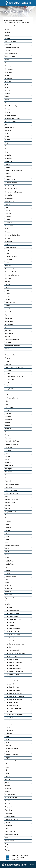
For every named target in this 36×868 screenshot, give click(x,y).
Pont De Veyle (9, 564)
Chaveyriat (8, 195)
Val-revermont (10, 795)
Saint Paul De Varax (12, 705)
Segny (7, 736)
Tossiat (7, 782)
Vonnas (7, 850)
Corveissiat (8, 241)
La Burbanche (10, 373)
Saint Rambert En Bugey (13, 709)
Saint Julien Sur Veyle (12, 675)
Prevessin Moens (10, 576)
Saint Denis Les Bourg (12, 635)
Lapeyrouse (9, 389)
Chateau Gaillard (11, 183)
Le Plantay (8, 395)
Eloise (7, 290)
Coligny (7, 210)
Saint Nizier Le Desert (12, 702)
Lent (6, 404)
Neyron (7, 506)
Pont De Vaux (9, 561)
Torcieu (7, 779)
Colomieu (8, 217)
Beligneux (8, 72)
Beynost (7, 94)
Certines (7, 149)
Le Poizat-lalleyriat (11, 398)
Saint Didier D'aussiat (12, 638)
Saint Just (8, 678)
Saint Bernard (9, 626)
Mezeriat (8, 450)
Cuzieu (7, 263)
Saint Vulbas (9, 718)
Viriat (6, 838)
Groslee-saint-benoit (12, 340)
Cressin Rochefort (11, 247)
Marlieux (8, 429)
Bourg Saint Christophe (13, 118)
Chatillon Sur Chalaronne (13, 189)
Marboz (7, 426)
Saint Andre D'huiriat (12, 610)
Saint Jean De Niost (11, 659)
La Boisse (8, 370)
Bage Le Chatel (10, 57)
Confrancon (9, 229)
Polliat (7, 549)
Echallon (8, 284)
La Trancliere (9, 380)
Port (6, 567)
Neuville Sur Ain (10, 503)
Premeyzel (8, 573)
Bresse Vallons (10, 127)
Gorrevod (8, 330)
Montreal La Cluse (11, 490)
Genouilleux (9, 321)
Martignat (8, 435)
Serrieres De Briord (11, 749)
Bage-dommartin (11, 54)
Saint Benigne (9, 622)
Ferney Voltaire (10, 303)
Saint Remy (9, 712)
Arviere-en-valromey (12, 47)
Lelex (7, 401)
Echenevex (8, 287)
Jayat (7, 361)
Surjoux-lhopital (10, 761)
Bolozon (7, 112)
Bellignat (8, 81)
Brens (7, 124)
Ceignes (7, 143)
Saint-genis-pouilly (11, 656)
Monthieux (8, 478)
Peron (7, 524)
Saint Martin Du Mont (12, 687)
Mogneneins (9, 466)
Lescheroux (9, 410)
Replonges (8, 589)
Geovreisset (9, 324)
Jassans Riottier (10, 355)
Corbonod (8, 232)
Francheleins (9, 312)
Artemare (8, 44)
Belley (7, 75)
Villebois (7, 822)
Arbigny (7, 38)
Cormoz (7, 238)
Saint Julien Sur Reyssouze (14, 672)
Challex (7, 167)
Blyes (6, 103)
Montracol (8, 487)
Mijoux (7, 453)
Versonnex (8, 813)
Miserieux (8, 463)
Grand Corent (9, 333)
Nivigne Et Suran (10, 512)
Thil (6, 770)
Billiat (7, 97)
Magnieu (8, 416)
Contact (32, 865)
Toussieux (8, 785)
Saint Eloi (8, 647)
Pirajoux (7, 539)
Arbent (7, 35)
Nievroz (7, 509)
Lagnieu (8, 383)
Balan (7, 60)
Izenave (7, 349)
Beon (6, 87)
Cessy (7, 152)
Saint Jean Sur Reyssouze (14, 669)
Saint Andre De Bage (12, 613)
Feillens (7, 300)
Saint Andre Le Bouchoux (13, 619)
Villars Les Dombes (11, 819)
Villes (6, 828)
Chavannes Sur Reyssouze (14, 192)
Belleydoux (9, 78)
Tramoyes (8, 788)
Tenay (7, 767)
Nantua (7, 496)
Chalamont (8, 161)
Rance (7, 582)
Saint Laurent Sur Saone (13, 681)
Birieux (7, 100)
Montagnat (8, 469)
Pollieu (7, 552)
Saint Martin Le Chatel (12, 690)
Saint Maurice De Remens (13, 699)
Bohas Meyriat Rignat (12, 106)
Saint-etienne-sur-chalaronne (15, 653)
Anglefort (8, 32)
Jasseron (8, 358)
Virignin (7, 844)
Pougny (7, 570)
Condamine (9, 223)
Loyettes (8, 413)
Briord (7, 137)
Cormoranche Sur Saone (13, 235)
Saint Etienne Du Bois (12, 650)
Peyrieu (7, 536)
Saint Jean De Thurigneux (14, 662)
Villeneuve (8, 825)
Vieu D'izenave (10, 816)
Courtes (7, 244)
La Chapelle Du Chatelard (14, 376)
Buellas (7, 140)
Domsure (8, 278)
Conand (7, 220)
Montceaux (9, 472)
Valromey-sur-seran (11, 798)
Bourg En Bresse (10, 115)
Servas (7, 752)
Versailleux (8, 810)
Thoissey (8, 776)
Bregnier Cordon (10, 121)
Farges (7, 297)
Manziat (7, 423)
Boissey (7, 109)
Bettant (7, 90)
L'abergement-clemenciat (14, 367)
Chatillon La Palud (11, 186)
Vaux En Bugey (10, 807)
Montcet (7, 475)
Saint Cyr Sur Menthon (12, 629)
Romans (7, 601)
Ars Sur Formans (10, 41)
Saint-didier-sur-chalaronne (14, 644)
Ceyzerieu (8, 158)
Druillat (7, 281)
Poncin (7, 555)
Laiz (6, 386)
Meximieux (8, 447)
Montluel (8, 481)
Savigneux (8, 733)
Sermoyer (8, 745)
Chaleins (8, 164)
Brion (6, 134)
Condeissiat (9, 226)
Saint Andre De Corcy (12, 616)
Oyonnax (8, 515)
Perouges (8, 530)
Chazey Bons (9, 198)
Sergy (7, 742)
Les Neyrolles (9, 407)
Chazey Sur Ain (10, 201)
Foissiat (7, 309)
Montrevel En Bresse (12, 493)
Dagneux (8, 266)
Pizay (6, 542)
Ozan (6, 518)
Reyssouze (8, 595)
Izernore (8, 352)
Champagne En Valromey (13, 170)
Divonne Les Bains (11, 269)
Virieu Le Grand (10, 841)
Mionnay (8, 456)
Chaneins (8, 177)
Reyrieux (8, 592)
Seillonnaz (8, 739)
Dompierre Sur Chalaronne (14, 272)
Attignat (7, 51)
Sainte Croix (9, 721)
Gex (6, 327)
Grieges (7, 336)
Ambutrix (8, 29)
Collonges (8, 213)
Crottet (7, 250)
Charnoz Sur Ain (10, 180)
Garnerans (8, 318)
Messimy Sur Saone (11, 444)
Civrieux (7, 207)
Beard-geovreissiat (11, 66)
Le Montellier (9, 392)
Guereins (8, 343)
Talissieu (8, 764)
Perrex (7, 533)
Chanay (7, 174)
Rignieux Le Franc (11, 598)
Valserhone (8, 801)
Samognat (8, 727)
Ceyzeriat (8, 155)
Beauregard (9, 69)
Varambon (8, 804)
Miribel (7, 459)
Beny (6, 84)
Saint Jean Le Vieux (12, 665)
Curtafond (8, 260)
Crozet (7, 253)
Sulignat (8, 758)
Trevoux (7, 792)
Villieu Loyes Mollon (11, 835)
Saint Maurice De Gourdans (14, 696)
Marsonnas (8, 432)
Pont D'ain (8, 558)
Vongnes (8, 847)
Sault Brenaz (9, 730)
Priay (6, 579)
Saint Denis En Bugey (12, 632)
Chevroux (8, 204)
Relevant (8, 586)
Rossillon (8, 604)
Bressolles (8, 130)
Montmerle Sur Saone (12, 484)
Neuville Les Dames (11, 499)
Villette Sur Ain (10, 832)
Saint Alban (9, 607)
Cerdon (7, 146)
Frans (7, 315)
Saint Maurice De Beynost (14, 693)
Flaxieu (7, 306)
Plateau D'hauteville (12, 546)
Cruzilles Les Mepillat (12, 257)
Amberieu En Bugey (11, 26)
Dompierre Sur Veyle (12, 275)
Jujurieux (8, 364)
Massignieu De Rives (12, 441)
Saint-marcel (9, 684)
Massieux (8, 438)
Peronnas (8, 527)
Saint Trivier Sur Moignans (14, 715)
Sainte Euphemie (10, 724)
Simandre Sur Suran (12, 755)
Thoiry (7, 773)
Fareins (7, 293)
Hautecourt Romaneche (13, 346)
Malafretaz (8, 420)
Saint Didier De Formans (13, 641)
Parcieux (8, 521)
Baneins (7, 63)
